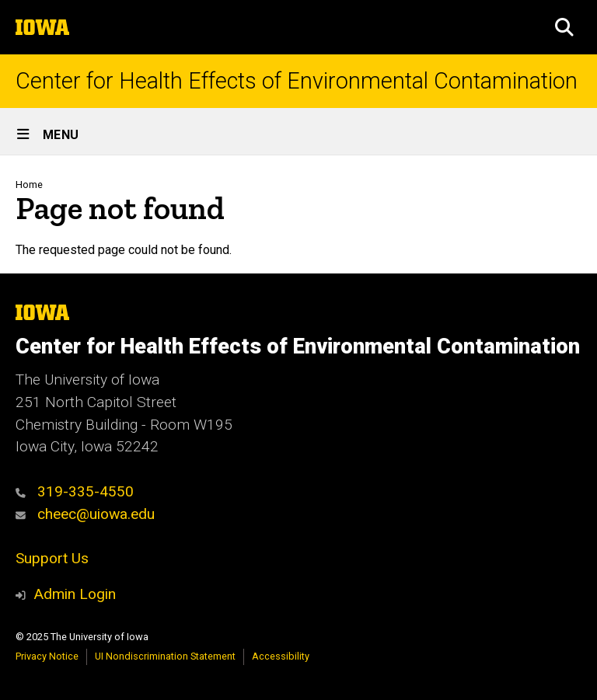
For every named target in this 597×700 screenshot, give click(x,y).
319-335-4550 (75, 491)
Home (29, 185)
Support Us (52, 558)
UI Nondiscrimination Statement (165, 656)
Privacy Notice (47, 656)
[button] (564, 27)
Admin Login (75, 594)
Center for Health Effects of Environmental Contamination (297, 81)
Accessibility (281, 656)
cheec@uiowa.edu (85, 514)
